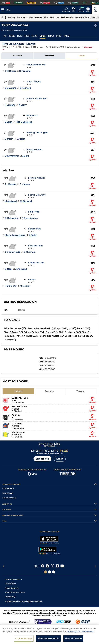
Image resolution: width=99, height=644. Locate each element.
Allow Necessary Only (48, 639)
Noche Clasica (19, 406)
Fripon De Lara (36, 263)
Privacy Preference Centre (15, 592)
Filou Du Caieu (34, 149)
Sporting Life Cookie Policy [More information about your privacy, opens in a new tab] (81, 632)
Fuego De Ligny (37, 195)
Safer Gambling (31, 611)
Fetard (32, 280)
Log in (60, 459)
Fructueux (32, 116)
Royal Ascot (8, 493)
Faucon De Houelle (37, 99)
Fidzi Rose (34, 212)
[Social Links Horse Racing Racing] (50, 572)
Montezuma (18, 432)
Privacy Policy (10, 584)
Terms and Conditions (13, 579)
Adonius (16, 415)
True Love (17, 424)
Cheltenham (8, 488)
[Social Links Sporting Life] (45, 572)
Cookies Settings (24, 639)
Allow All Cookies (73, 639)
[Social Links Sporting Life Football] (54, 572)
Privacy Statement (12, 588)
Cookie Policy (10, 597)
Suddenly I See (20, 398)
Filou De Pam (35, 246)
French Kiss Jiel (37, 178)
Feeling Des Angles (37, 133)
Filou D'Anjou (34, 82)
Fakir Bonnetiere (36, 65)
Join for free (42, 459)
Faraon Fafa (34, 229)
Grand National (9, 498)
